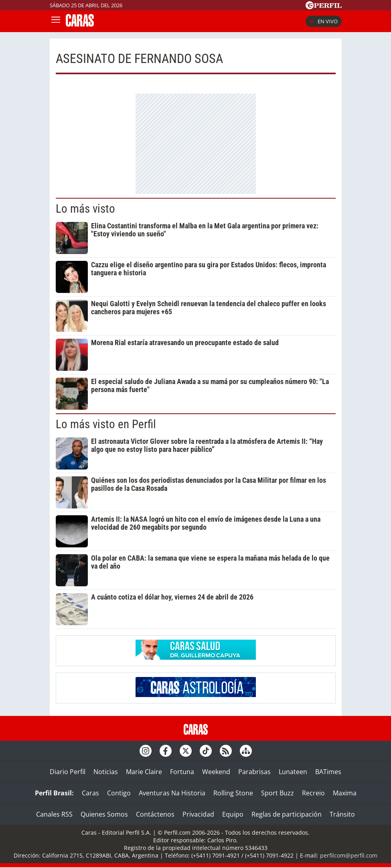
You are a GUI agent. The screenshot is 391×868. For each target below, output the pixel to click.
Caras (90, 793)
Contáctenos (155, 814)
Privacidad (198, 814)
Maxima (345, 793)
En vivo (324, 21)
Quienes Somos (104, 814)
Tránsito (342, 814)
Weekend (216, 772)
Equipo (233, 814)
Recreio (313, 793)
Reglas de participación (287, 814)
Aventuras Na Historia (172, 793)
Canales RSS (54, 814)
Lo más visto (85, 209)
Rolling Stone (233, 793)
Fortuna (182, 772)
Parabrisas (254, 772)
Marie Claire (144, 772)
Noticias (106, 772)
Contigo (119, 793)
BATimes (328, 772)
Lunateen (293, 772)
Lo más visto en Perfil (106, 424)
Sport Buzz (278, 793)
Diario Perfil (68, 772)
